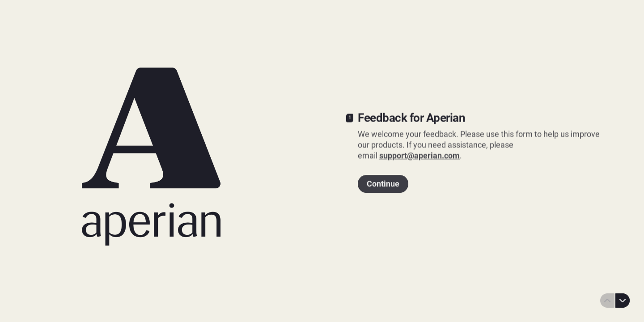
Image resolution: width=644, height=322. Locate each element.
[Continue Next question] (383, 183)
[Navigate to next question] (623, 301)
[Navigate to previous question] (607, 301)
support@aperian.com (419, 155)
